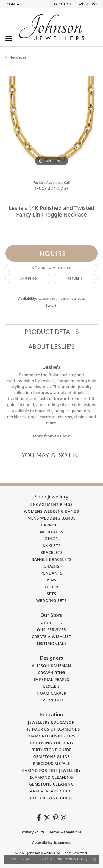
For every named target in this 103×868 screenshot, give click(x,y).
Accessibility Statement (51, 843)
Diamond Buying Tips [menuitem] (51, 736)
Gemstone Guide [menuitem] (51, 757)
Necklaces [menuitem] (51, 532)
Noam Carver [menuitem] (51, 693)
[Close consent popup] (94, 859)
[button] (62, 4)
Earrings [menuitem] (51, 525)
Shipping (28, 278)
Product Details (52, 332)
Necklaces (18, 57)
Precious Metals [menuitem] (52, 763)
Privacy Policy (33, 832)
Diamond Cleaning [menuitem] (52, 777)
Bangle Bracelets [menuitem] (52, 559)
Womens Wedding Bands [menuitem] (51, 511)
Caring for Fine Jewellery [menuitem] (51, 770)
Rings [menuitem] (51, 539)
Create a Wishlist (52, 637)
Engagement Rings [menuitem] (51, 504)
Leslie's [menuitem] (51, 686)
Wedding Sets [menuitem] (52, 601)
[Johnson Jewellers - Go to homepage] (52, 27)
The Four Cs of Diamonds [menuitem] (51, 729)
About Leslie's (51, 346)
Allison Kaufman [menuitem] (51, 666)
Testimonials (52, 643)
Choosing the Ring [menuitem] (51, 743)
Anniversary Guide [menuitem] (52, 791)
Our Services (52, 630)
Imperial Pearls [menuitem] (52, 679)
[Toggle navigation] (9, 39)
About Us (52, 623)
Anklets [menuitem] (51, 546)
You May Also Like (51, 455)
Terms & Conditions (65, 832)
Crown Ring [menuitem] (51, 673)
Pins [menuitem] (51, 580)
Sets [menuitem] (51, 594)
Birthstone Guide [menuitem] (51, 750)
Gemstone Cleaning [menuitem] (51, 784)
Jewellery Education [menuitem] (52, 722)
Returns (75, 278)
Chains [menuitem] (51, 566)
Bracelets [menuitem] (52, 552)
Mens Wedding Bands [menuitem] (51, 518)
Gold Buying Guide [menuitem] (51, 798)
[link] (15, 4)
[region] (51, 122)
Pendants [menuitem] (51, 573)
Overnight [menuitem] (52, 700)
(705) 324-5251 (52, 188)
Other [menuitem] (52, 587)
